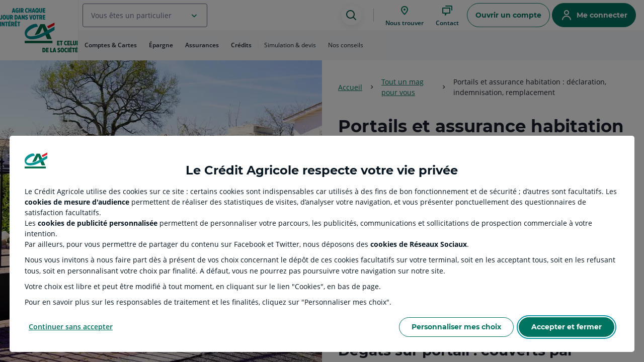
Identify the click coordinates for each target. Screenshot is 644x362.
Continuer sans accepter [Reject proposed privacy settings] (71, 327)
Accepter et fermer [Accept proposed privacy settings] (567, 327)
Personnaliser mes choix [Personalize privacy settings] (456, 327)
